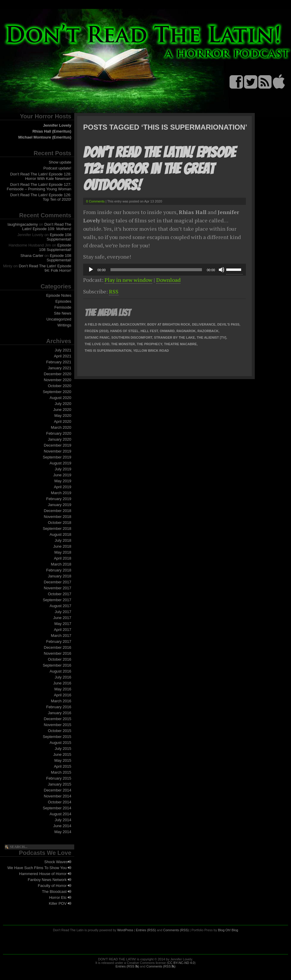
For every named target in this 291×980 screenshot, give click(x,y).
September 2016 (57, 665)
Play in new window (128, 280)
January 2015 (60, 784)
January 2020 (60, 439)
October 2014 (60, 802)
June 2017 (62, 618)
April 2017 (63, 630)
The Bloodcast (57, 892)
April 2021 (63, 356)
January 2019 (60, 505)
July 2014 (63, 820)
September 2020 (57, 392)
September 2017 (57, 600)
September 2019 (57, 457)
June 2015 (62, 754)
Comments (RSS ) (161, 966)
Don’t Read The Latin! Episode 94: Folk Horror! (45, 268)
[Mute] (222, 270)
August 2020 (60, 398)
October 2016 (60, 659)
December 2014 (58, 790)
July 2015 (63, 749)
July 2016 (63, 677)
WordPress (125, 930)
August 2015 (60, 743)
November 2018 (58, 517)
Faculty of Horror (55, 886)
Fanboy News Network (50, 880)
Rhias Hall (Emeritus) (52, 131)
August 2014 (60, 814)
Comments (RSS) (176, 930)
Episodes (63, 301)
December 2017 (58, 582)
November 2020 (58, 380)
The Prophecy (149, 344)
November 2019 (58, 451)
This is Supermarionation (108, 351)
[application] (165, 270)
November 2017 (58, 588)
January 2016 (60, 713)
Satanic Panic (97, 337)
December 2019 (58, 445)
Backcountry (133, 324)
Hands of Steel (124, 331)
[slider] (156, 270)
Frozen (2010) (97, 331)
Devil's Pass (228, 324)
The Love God (97, 344)
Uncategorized (59, 319)
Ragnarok (186, 331)
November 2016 (58, 653)
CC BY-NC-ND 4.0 (181, 963)
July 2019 (63, 469)
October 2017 (60, 594)
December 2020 (58, 374)
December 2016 (58, 647)
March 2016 (61, 701)
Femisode (63, 307)
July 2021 (63, 350)
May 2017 (63, 624)
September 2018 (57, 529)
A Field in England (102, 324)
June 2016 (62, 683)
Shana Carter (32, 256)
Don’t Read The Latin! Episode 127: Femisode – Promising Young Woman (39, 187)
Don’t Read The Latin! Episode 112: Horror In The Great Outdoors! (159, 169)
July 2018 (63, 540)
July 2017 (63, 612)
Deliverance (204, 324)
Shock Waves (58, 862)
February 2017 (59, 641)
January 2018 (60, 576)
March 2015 (61, 772)
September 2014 (57, 808)
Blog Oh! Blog (228, 930)
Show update (60, 162)
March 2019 (61, 493)
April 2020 (63, 421)
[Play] (91, 270)
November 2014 (58, 796)
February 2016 (59, 707)
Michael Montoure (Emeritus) (45, 137)
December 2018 (58, 511)
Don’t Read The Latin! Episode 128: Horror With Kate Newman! (41, 176)
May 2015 (63, 760)
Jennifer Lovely (57, 125)
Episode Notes (59, 295)
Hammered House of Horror (45, 874)
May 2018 (63, 552)
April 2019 (63, 487)
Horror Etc (60, 897)
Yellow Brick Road (151, 351)
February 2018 (59, 570)
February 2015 (59, 778)
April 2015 (63, 766)
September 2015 (57, 737)
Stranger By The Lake (174, 337)
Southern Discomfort (132, 337)
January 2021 (60, 368)
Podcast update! (57, 168)
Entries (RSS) (146, 930)
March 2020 (61, 427)
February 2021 (59, 362)
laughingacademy (23, 224)
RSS (114, 291)
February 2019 (59, 499)
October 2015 (60, 731)
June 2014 (62, 826)
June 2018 (62, 546)
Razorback (208, 331)
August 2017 (60, 606)
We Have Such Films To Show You (39, 868)
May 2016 (63, 689)
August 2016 (60, 671)
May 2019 (63, 481)
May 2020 (63, 416)
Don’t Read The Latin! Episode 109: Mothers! (47, 227)
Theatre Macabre (180, 344)
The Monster (123, 344)
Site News (63, 313)
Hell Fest (149, 331)
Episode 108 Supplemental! (59, 237)
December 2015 (58, 719)
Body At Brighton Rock (169, 324)
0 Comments (95, 201)
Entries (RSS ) (127, 966)
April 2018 (63, 558)
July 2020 (63, 404)
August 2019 (60, 463)
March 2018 (61, 564)
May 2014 (63, 832)
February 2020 (59, 433)
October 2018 (60, 523)
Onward (167, 331)
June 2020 (62, 410)
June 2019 (62, 475)
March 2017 (61, 636)
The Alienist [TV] (212, 337)
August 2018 (60, 534)
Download (168, 280)
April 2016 (63, 695)
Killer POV (60, 903)
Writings (64, 325)
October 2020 (60, 386)
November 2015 (58, 725)
